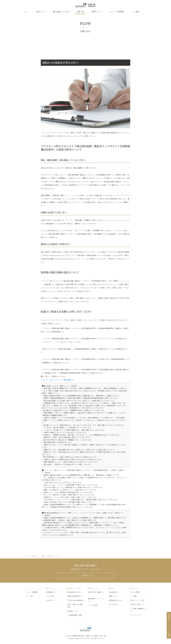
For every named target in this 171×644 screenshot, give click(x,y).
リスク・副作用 (93, 605)
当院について (41, 12)
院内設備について (52, 592)
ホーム (26, 12)
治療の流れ (81, 12)
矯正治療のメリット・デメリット (96, 600)
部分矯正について (73, 611)
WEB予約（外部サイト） (137, 604)
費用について (97, 12)
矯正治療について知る (61, 12)
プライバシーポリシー (137, 615)
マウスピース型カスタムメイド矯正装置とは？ (58, 380)
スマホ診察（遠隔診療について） (138, 610)
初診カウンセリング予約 (137, 600)
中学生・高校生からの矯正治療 (75, 606)
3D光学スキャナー (52, 600)
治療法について (92, 588)
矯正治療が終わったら (116, 600)
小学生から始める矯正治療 (75, 600)
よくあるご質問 (135, 592)
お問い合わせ (133, 588)
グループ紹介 (50, 596)
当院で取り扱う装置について (96, 593)
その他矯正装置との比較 (74, 615)
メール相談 (135, 12)
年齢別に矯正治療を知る (74, 596)
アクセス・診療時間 (116, 12)
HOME (27, 556)
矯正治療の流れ (114, 592)
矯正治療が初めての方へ (74, 592)
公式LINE (147, 12)
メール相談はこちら (86, 575)
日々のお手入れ (114, 604)
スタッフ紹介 (29, 596)
